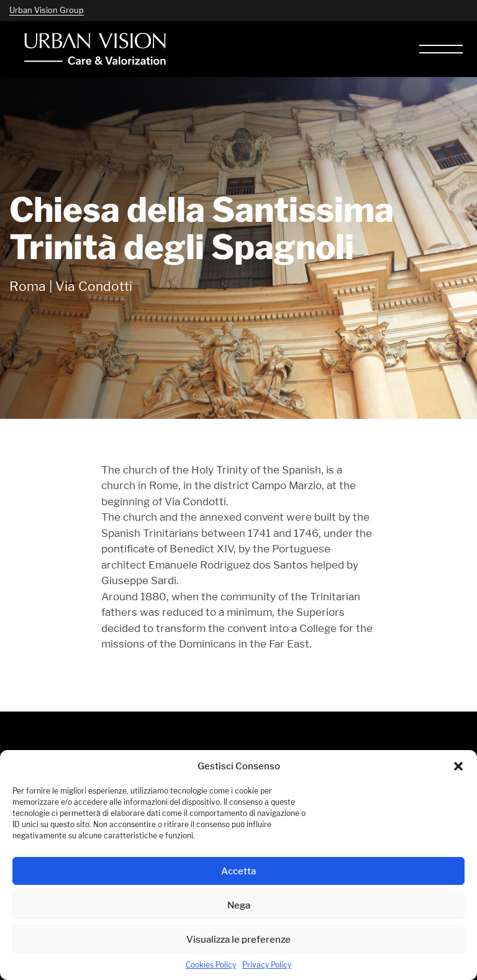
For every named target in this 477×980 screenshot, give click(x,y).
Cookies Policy (211, 965)
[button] (458, 766)
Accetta (238, 871)
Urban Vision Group (47, 10)
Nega (239, 905)
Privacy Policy (267, 965)
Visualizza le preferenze (238, 939)
